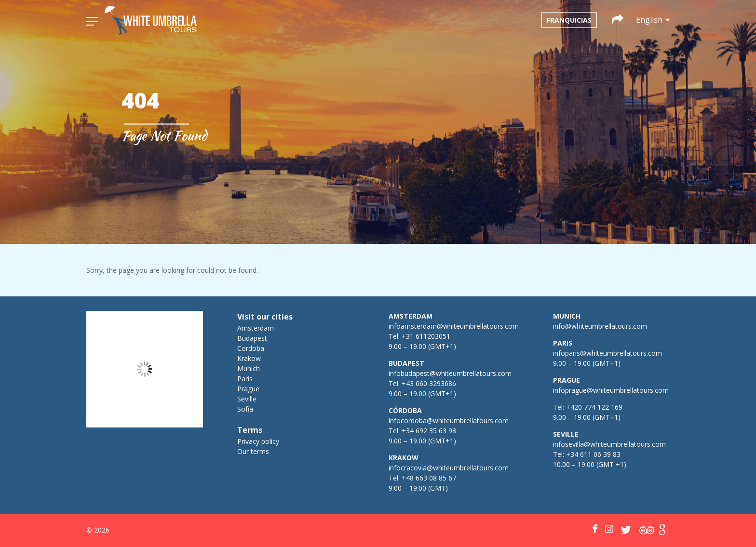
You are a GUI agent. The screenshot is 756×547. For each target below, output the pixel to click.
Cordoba (251, 348)
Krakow (249, 358)
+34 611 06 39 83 (593, 454)
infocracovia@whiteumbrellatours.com (449, 468)
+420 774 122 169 (593, 407)
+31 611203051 (426, 336)
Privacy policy (258, 441)
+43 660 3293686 (429, 383)
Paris (245, 379)
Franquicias (569, 20)
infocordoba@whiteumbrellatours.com (449, 420)
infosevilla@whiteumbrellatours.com (609, 444)
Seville (247, 399)
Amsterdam (256, 328)
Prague (248, 389)
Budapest (252, 338)
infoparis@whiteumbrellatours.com (607, 353)
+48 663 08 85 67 (429, 478)
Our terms (253, 451)
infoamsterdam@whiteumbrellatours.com (454, 326)
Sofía (245, 409)
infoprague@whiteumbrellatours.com (611, 390)
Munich (249, 368)
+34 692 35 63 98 (429, 431)
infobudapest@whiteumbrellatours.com (450, 373)
